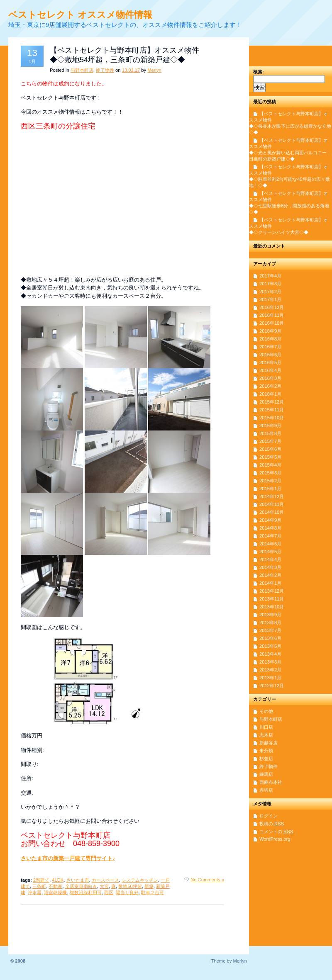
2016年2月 (270, 386)
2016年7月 (270, 347)
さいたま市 (78, 880)
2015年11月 (272, 410)
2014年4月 (270, 559)
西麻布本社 (271, 782)
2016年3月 (270, 378)
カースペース (105, 880)
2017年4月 (270, 276)
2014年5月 (270, 552)
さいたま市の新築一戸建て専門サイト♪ (68, 858)
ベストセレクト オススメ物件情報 (80, 15)
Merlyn (154, 70)
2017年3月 (270, 284)
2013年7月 (270, 630)
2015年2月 (270, 481)
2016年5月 (270, 362)
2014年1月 (270, 583)
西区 (109, 892)
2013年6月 (270, 638)
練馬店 (266, 774)
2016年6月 (270, 355)
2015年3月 (270, 473)
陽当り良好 (127, 892)
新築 (149, 886)
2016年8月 (270, 339)
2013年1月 (270, 678)
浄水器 (35, 892)
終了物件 (105, 70)
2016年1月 (270, 394)
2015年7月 (270, 441)
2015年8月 (270, 433)
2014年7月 (270, 536)
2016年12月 (272, 307)
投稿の (272, 824)
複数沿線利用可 (86, 892)
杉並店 (266, 759)
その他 (266, 711)
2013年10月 (272, 607)
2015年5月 (270, 457)
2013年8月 (270, 623)
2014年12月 (272, 496)
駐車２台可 (153, 892)
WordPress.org (275, 839)
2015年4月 (270, 465)
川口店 (266, 727)
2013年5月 (270, 646)
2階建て (41, 880)
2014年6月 (270, 544)
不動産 (55, 886)
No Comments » (207, 880)
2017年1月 (270, 299)
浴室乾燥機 (55, 892)
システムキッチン (140, 880)
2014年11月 (272, 504)
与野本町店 (82, 70)
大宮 (104, 886)
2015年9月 (270, 426)
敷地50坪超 (130, 886)
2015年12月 (272, 402)
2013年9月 (270, 615)
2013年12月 (272, 591)
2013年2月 (270, 670)
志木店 (266, 735)
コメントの (276, 832)
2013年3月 (270, 662)
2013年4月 (270, 654)
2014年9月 (270, 520)
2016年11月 (272, 315)
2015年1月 (270, 489)
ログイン (269, 816)
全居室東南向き (81, 886)
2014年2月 (270, 575)
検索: (259, 72)
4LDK (58, 880)
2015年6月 (270, 449)
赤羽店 (266, 790)
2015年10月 (272, 418)
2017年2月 (270, 292)
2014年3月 (270, 567)
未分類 (266, 751)
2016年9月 (270, 331)
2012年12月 (272, 686)
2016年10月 (272, 323)
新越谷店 (269, 743)
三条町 (39, 886)
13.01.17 (131, 70)
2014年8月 (270, 528)
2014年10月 (272, 512)
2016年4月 (270, 370)
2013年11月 (272, 599)
